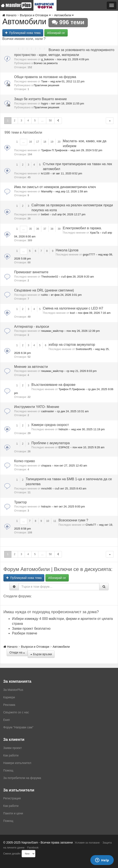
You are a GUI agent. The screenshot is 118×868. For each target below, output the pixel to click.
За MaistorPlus (13, 690)
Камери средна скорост (50, 425)
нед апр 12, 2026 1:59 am (71, 191)
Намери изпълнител (17, 763)
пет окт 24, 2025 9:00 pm (69, 506)
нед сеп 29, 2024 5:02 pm (86, 150)
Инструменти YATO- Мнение (37, 407)
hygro (45, 103)
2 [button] (15, 121)
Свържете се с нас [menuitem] (16, 712)
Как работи (11, 755)
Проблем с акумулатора (51, 443)
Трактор (20, 502)
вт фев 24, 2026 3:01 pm (66, 295)
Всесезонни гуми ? (73, 520)
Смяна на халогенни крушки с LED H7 (73, 308)
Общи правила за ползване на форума (45, 77)
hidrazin (63, 429)
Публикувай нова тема (23, 33)
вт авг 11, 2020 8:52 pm (67, 173)
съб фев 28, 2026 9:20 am (78, 277)
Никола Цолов (67, 250)
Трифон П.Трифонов (54, 150)
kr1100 (45, 173)
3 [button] (21, 121)
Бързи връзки (41, 654)
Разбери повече (25, 633)
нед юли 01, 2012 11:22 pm (67, 81)
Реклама (9, 705)
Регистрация (12, 798)
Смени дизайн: (12, 854)
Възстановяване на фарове (53, 385)
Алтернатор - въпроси (32, 327)
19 (52, 142)
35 (31, 229)
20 (59, 142)
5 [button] (35, 121)
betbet (45, 214)
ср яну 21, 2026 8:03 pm (81, 371)
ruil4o (44, 295)
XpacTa (95, 233)
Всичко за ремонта (46, 63)
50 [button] (50, 121)
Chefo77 (91, 525)
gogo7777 (89, 254)
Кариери (9, 697)
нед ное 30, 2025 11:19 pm (88, 429)
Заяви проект (13, 748)
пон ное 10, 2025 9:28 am (89, 447)
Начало (9, 15)
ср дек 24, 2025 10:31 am (73, 411)
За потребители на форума (22, 778)
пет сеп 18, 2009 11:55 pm (68, 103)
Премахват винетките (31, 272)
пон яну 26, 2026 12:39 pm (83, 331)
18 (45, 142)
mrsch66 (46, 488)
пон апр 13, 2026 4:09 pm (73, 59)
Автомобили (64, 15)
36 (38, 229)
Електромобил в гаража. (82, 228)
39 (59, 229)
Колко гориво (25, 461)
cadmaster (48, 411)
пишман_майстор (52, 331)
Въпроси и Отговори (35, 15)
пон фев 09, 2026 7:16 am (94, 313)
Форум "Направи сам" (18, 727)
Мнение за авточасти (31, 367)
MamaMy (47, 191)
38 (52, 229)
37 (45, 229)
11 (55, 521)
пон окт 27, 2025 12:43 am (71, 466)
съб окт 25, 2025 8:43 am (71, 488)
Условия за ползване (87, 843)
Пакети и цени (13, 813)
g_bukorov (48, 59)
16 (31, 142)
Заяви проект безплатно (31, 629)
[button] (110, 121)
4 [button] (28, 121)
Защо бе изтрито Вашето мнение (40, 99)
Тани (44, 81)
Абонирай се (56, 33)
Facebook (33, 848)
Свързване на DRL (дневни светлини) (44, 290)
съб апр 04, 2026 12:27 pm (69, 214)
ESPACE (64, 447)
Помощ (8, 770)
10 (48, 521)
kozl (72, 313)
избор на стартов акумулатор (72, 345)
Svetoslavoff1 (84, 349)
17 (38, 142)
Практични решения (46, 85)
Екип (7, 720)
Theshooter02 (50, 277)
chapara (46, 466)
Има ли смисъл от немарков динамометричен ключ (55, 187)
